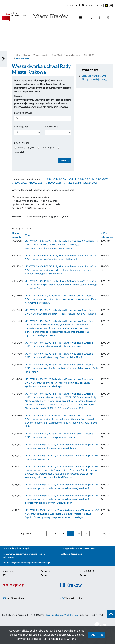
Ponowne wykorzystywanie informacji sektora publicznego (24, 556)
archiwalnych (47, 148)
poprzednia (25, 534)
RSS (5, 575)
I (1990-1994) (50, 179)
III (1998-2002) (83, 179)
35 (55, 534)
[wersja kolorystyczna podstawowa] (97, 6)
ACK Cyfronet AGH (72, 615)
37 (70, 534)
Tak (92, 635)
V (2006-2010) (19, 183)
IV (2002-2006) (100, 179)
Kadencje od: (21, 127)
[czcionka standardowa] (77, 5)
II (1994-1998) (66, 179)
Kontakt (83, 575)
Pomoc (44, 575)
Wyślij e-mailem (13, 599)
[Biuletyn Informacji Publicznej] (29, 587)
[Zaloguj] (109, 18)
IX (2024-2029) (90, 183)
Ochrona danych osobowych (16, 548)
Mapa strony (9, 571)
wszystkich (21, 152)
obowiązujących (25, 148)
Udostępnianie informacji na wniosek (78, 548)
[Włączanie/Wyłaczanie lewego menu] (4, 59)
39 (86, 534)
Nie (101, 635)
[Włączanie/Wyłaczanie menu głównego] (81, 18)
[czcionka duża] (83, 5)
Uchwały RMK (23, 59)
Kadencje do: (52, 127)
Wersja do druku (71, 599)
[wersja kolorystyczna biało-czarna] (102, 6)
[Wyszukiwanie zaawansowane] (90, 17)
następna (105, 534)
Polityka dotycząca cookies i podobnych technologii (27, 563)
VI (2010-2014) (36, 183)
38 (78, 534)
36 (62, 534)
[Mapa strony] (100, 18)
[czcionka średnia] (79, 5)
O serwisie (46, 571)
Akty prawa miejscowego (95, 79)
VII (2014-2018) (54, 183)
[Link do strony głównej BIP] (38, 17)
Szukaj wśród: (21, 143)
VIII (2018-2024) (72, 183)
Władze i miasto (41, 55)
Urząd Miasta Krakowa (54, 615)
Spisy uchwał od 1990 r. (94, 76)
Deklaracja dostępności (71, 554)
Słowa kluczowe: (23, 113)
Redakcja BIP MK (87, 571)
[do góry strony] (111, 614)
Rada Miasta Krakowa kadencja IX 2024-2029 (73, 55)
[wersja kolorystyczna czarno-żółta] (106, 6)
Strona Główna (23, 55)
